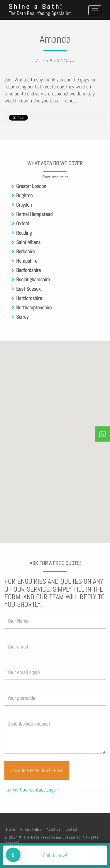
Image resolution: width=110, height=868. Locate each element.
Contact (71, 829)
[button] (57, 504)
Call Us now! (55, 855)
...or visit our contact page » (32, 790)
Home (11, 829)
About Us (53, 829)
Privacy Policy (31, 829)
